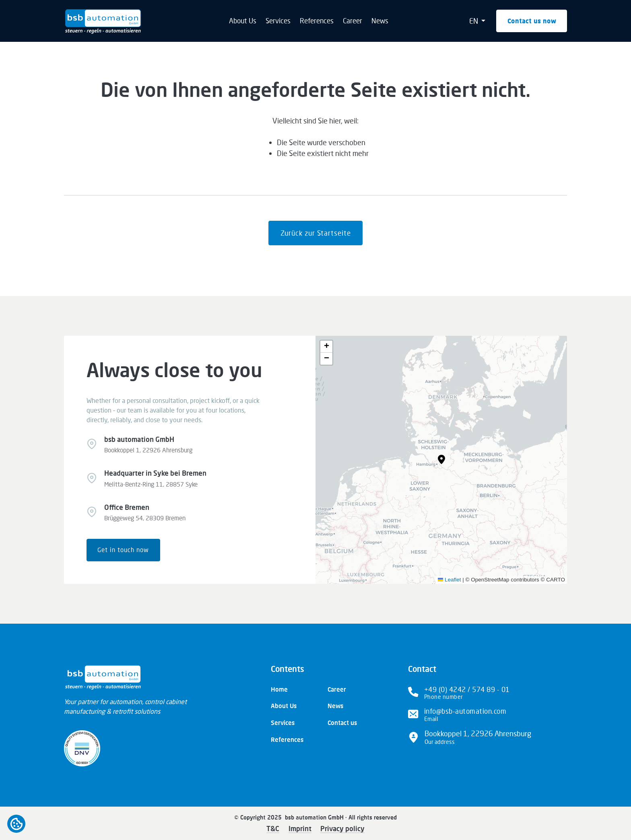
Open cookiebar (16, 824)
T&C (273, 829)
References (317, 21)
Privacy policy (342, 829)
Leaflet (450, 580)
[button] (441, 460)
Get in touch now (123, 550)
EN (474, 21)
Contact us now (532, 21)
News (380, 21)
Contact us (342, 723)
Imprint (300, 829)
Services (278, 21)
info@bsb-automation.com (465, 711)
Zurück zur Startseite (316, 233)
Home (279, 689)
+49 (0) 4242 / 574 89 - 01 (467, 689)
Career (353, 21)
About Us (243, 21)
